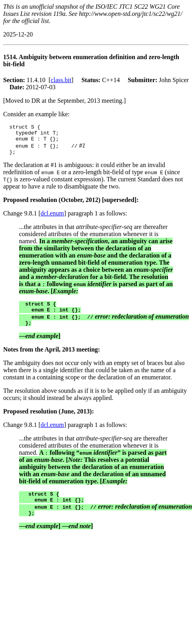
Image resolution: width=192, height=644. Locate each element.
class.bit (61, 80)
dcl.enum (52, 218)
